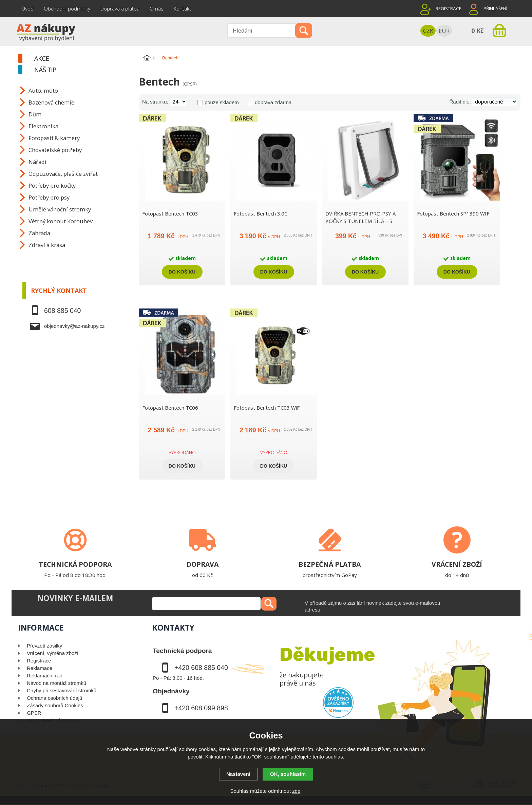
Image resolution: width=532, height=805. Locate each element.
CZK (428, 31)
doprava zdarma (273, 102)
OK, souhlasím (288, 774)
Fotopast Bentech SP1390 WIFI (454, 213)
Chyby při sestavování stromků (62, 690)
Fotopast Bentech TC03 (170, 213)
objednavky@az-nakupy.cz (74, 326)
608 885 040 (62, 311)
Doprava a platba (120, 8)
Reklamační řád (45, 676)
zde (296, 791)
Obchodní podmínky (67, 8)
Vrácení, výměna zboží (53, 653)
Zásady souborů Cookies (55, 705)
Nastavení (238, 774)
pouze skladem (222, 102)
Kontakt (182, 8)
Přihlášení (495, 8)
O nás (157, 8)
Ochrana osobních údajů (54, 698)
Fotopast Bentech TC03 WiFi (267, 408)
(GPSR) (189, 84)
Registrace (449, 8)
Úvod (28, 8)
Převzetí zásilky (44, 646)
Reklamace (40, 668)
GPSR (34, 713)
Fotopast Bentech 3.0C (261, 213)
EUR (444, 31)
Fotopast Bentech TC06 (170, 408)
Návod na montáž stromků (56, 683)
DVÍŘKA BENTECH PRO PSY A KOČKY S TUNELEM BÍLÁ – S (360, 217)
